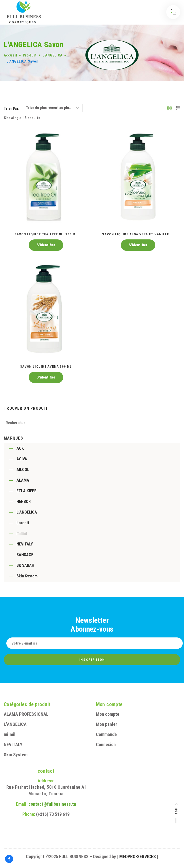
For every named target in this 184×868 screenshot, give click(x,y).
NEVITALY (25, 544)
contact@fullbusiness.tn (52, 804)
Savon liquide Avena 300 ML (46, 366)
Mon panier (106, 724)
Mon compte (108, 714)
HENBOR (24, 502)
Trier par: (12, 108)
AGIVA (22, 459)
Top (177, 811)
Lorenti (23, 523)
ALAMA (23, 480)
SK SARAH (25, 565)
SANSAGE (25, 555)
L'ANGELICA (53, 55)
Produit (30, 55)
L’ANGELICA (27, 512)
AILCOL (23, 470)
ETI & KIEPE (26, 491)
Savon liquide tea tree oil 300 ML (46, 234)
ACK (20, 448)
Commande (106, 734)
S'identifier (46, 245)
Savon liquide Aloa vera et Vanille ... (138, 234)
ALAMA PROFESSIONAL (26, 714)
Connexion (106, 744)
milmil (22, 533)
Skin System (27, 576)
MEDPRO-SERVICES (138, 856)
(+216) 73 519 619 (53, 814)
